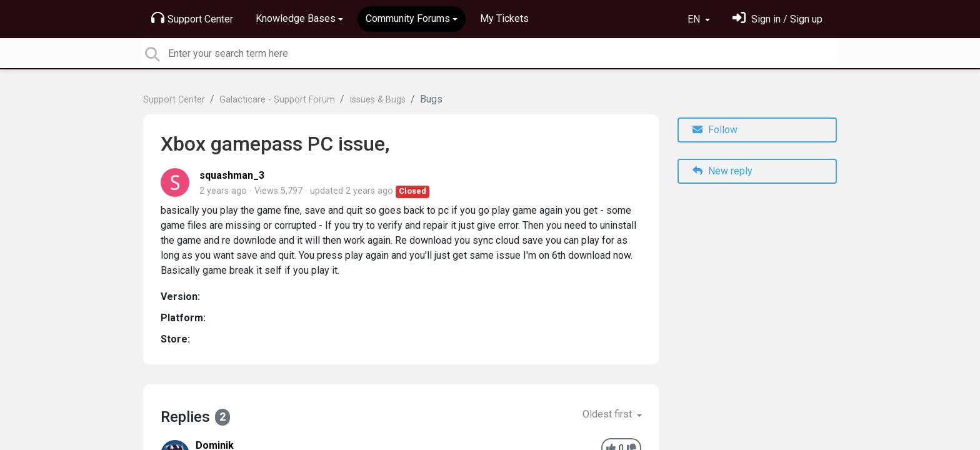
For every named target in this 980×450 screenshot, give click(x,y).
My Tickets (504, 18)
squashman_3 (232, 175)
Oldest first (608, 414)
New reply (722, 171)
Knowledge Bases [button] (296, 18)
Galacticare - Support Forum (277, 100)
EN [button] (695, 19)
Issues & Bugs (377, 100)
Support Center (192, 18)
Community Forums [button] (408, 18)
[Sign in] (777, 19)
